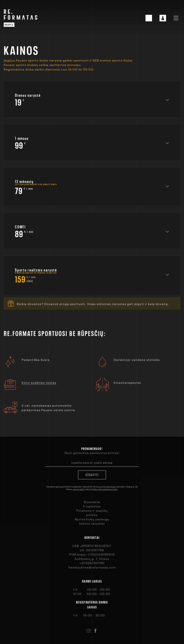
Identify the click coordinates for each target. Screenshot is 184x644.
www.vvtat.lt (79, 489)
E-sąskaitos (92, 506)
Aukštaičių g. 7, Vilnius (92, 559)
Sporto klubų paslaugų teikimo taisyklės (92, 521)
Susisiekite (92, 502)
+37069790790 (92, 563)
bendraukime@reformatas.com (92, 567)
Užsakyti (92, 474)
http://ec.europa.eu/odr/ (105, 489)
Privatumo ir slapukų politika (92, 512)
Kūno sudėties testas (39, 382)
